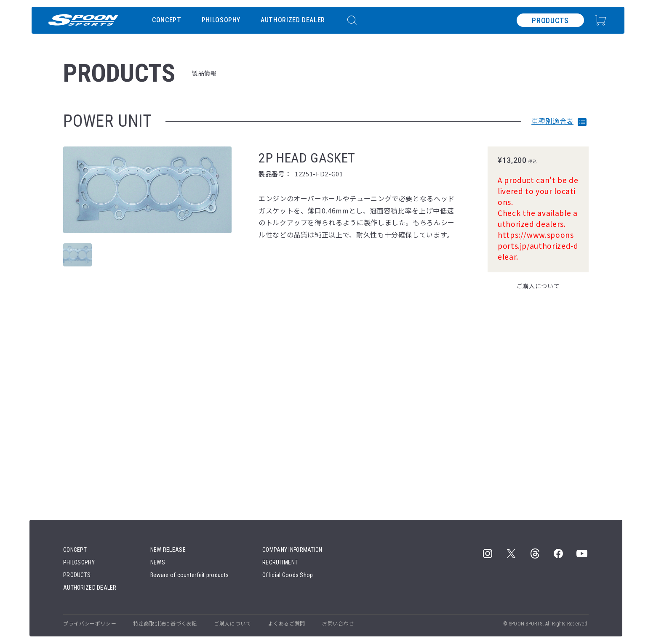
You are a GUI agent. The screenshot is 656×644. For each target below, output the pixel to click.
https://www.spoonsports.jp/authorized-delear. (538, 246)
